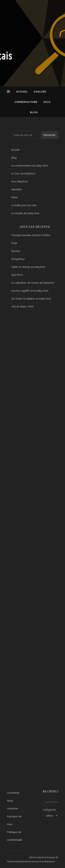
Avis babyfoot (19, 181)
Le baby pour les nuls (24, 205)
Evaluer (40, 91)
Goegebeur (18, 259)
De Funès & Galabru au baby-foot (31, 298)
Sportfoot (17, 275)
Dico (47, 102)
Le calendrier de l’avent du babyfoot (33, 283)
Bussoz (16, 251)
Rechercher (49, 135)
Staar (14, 243)
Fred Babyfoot (47, 861)
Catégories (49, 810)
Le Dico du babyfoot (23, 173)
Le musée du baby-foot (25, 213)
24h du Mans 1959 (22, 306)
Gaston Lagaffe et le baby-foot (30, 291)
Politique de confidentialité (15, 836)
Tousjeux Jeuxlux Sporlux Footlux (31, 235)
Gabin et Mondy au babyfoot (28, 267)
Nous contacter (13, 804)
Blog (34, 112)
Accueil (22, 91)
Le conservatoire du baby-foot (30, 165)
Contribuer (13, 793)
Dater (15, 197)
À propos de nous (14, 820)
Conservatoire (26, 102)
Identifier (17, 189)
